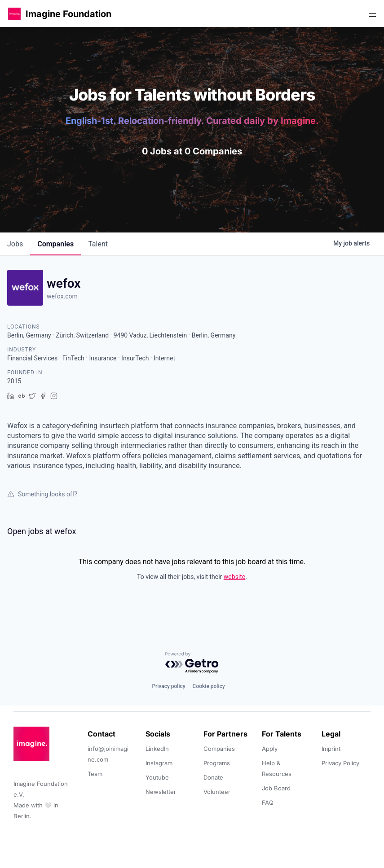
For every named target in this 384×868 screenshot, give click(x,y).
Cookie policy (209, 686)
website (234, 577)
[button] (14, 14)
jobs (15, 244)
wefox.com (62, 296)
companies (55, 244)
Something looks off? (42, 494)
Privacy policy (168, 686)
